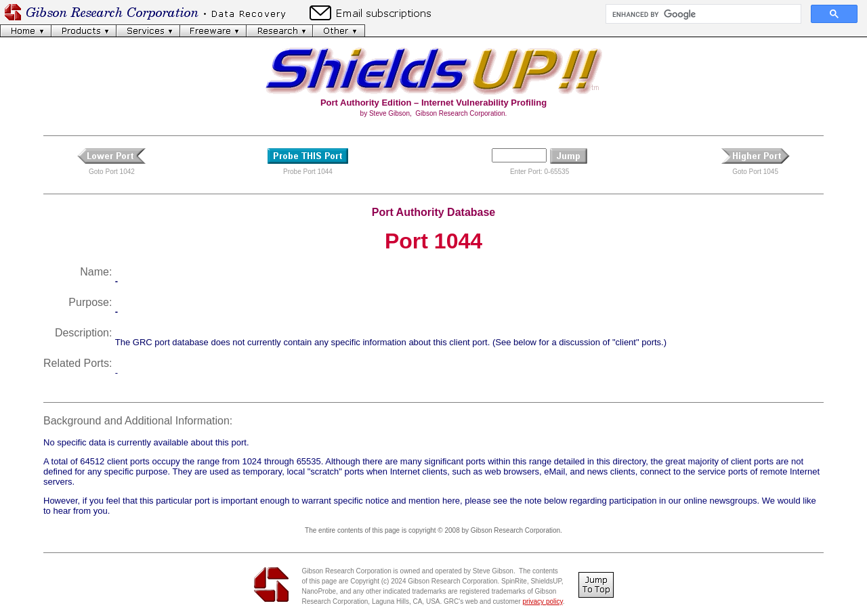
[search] (702, 14)
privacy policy (542, 601)
